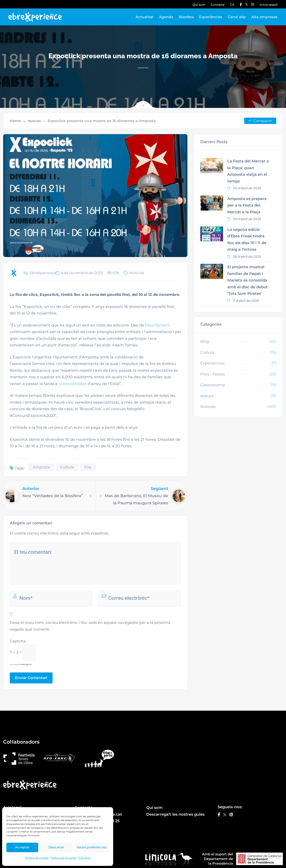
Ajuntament (158, 325)
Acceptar (22, 847)
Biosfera (186, 17)
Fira (88, 467)
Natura (207, 396)
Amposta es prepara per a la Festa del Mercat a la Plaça (247, 205)
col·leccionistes (73, 384)
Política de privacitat (64, 858)
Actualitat (144, 17)
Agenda (166, 17)
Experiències (211, 17)
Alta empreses (264, 17)
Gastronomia (213, 385)
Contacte (218, 5)
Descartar (56, 847)
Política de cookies (37, 858)
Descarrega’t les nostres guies (175, 814)
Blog (205, 341)
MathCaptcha (26, 664)
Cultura (67, 467)
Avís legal (85, 858)
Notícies (34, 121)
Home (15, 121)
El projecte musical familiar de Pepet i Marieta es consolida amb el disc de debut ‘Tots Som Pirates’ (248, 280)
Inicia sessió (269, 5)
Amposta (41, 467)
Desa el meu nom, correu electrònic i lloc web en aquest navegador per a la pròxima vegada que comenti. (90, 626)
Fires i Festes (213, 374)
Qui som (199, 5)
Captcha (18, 641)
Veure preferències (92, 847)
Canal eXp (237, 17)
